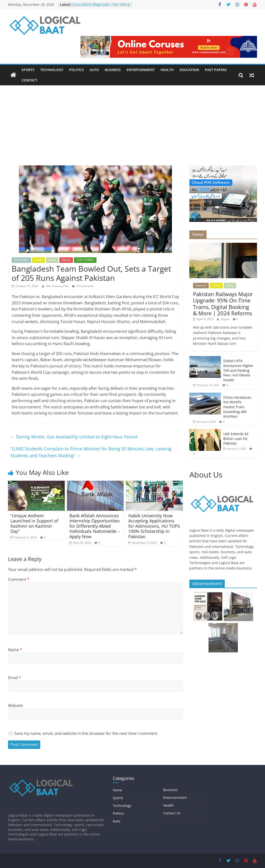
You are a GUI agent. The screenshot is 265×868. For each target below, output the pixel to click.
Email (15, 678)
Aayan (226, 319)
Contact (29, 80)
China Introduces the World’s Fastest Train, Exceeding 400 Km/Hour (237, 407)
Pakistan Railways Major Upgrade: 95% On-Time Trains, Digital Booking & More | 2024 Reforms (223, 304)
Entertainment (141, 70)
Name (15, 650)
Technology (52, 70)
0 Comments (83, 286)
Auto (94, 70)
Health (167, 70)
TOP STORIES (85, 260)
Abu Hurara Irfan (58, 286)
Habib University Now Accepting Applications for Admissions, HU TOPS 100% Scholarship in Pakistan (154, 526)
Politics (76, 70)
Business (113, 70)
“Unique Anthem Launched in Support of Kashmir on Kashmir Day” (34, 523)
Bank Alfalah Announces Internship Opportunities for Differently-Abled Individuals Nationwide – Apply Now (95, 526)
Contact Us (172, 813)
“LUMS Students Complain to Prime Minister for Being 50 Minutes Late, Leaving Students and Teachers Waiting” (91, 452)
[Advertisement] (132, 122)
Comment (19, 579)
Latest (39, 260)
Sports (28, 70)
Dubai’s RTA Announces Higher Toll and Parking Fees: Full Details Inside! (238, 370)
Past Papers (216, 70)
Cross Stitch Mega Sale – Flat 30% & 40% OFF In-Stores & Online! (101, 7)
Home (117, 790)
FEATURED (21, 260)
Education (189, 70)
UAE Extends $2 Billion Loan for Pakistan (236, 438)
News (52, 260)
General (201, 285)
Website (15, 706)
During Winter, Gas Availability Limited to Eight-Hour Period (74, 437)
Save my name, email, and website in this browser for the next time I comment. (86, 733)
